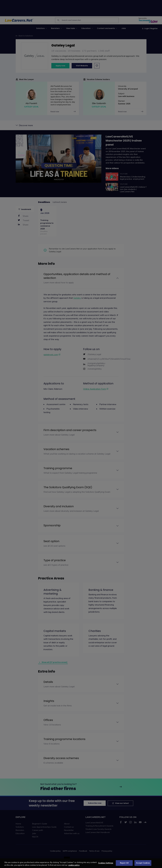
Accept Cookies (143, 864)
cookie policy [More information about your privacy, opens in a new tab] (74, 867)
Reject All (124, 864)
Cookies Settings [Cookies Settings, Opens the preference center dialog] (106, 864)
